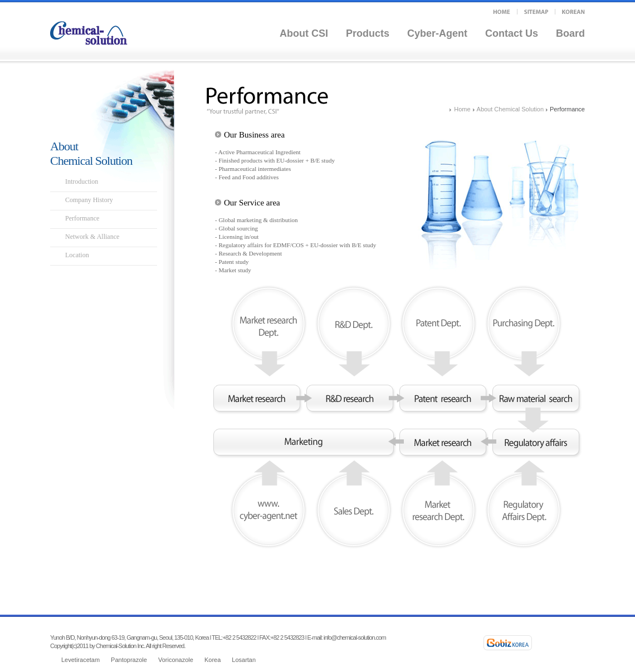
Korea (213, 660)
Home (462, 109)
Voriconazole (176, 660)
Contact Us (512, 33)
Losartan (244, 660)
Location (77, 255)
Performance (82, 218)
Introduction (82, 182)
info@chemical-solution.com (355, 637)
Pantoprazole (129, 660)
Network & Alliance (92, 237)
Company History (89, 200)
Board (570, 33)
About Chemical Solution (510, 109)
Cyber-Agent (437, 33)
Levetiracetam (80, 660)
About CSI (304, 33)
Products (368, 33)
